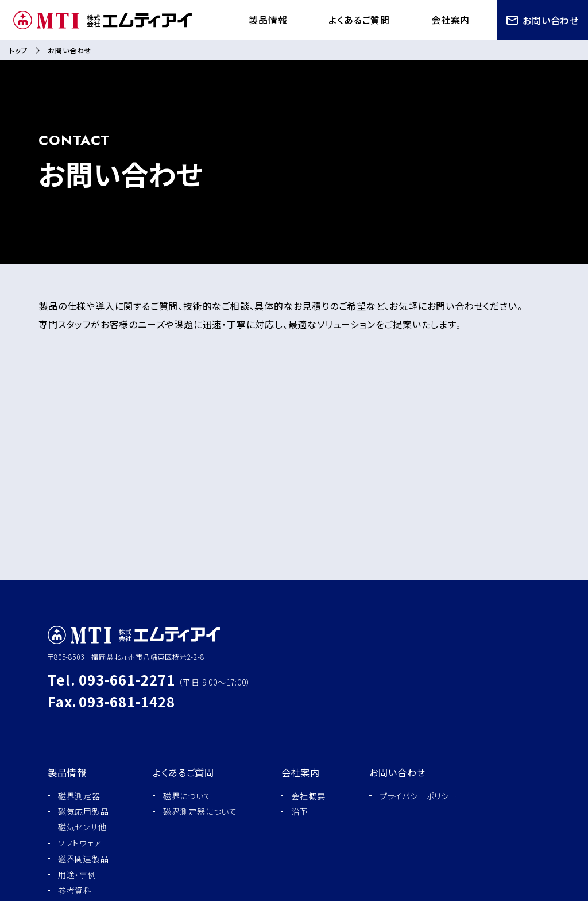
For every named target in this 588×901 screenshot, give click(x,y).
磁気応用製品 (84, 811)
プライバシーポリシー (419, 796)
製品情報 (268, 20)
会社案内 (450, 20)
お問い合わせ (543, 20)
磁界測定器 (79, 796)
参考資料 (75, 890)
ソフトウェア (80, 843)
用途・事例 (77, 875)
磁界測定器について (200, 811)
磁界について (187, 796)
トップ (18, 50)
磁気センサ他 (82, 827)
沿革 (300, 811)
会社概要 (308, 796)
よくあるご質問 (359, 20)
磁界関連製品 (84, 858)
